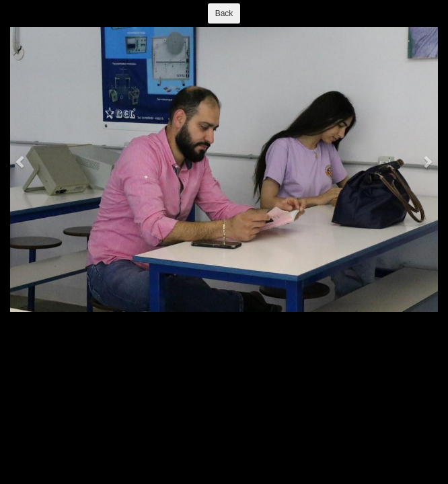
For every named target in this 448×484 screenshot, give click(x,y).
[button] (21, 161)
